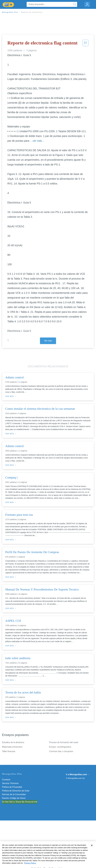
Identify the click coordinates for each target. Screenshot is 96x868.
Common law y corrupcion (61, 751)
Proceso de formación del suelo (64, 742)
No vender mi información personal (18, 802)
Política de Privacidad (12, 787)
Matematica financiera (12, 747)
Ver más (48, 341)
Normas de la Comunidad (14, 794)
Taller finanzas (9, 751)
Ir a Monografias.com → (78, 774)
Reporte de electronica (32, 12)
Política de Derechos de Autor (16, 791)
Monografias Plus (10, 12)
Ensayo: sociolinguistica (60, 747)
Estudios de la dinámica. (13, 742)
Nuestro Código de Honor (14, 798)
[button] (85, 44)
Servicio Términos (10, 783)
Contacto (6, 780)
